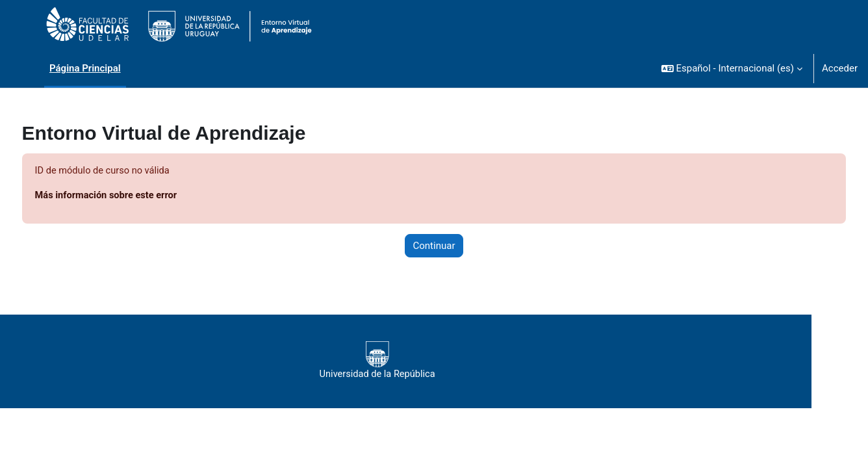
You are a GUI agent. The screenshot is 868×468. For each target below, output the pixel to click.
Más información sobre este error (132, 196)
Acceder (840, 68)
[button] (732, 68)
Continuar (434, 246)
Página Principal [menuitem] (85, 68)
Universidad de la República (401, 361)
